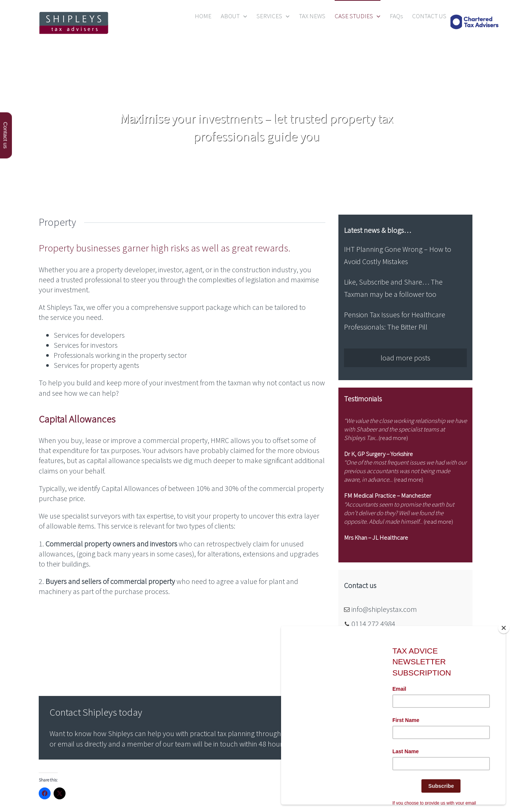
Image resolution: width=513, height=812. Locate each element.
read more (393, 438)
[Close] (504, 628)
